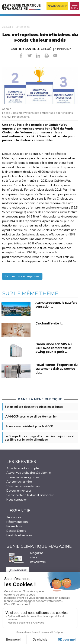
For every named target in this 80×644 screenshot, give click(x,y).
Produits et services (19, 535)
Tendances (14, 517)
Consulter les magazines (23, 477)
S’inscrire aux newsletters (23, 486)
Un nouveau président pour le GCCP (29, 426)
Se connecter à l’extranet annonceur (30, 495)
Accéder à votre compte (23, 468)
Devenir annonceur (19, 491)
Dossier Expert (16, 531)
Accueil (7, 27)
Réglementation (17, 522)
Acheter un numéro (19, 482)
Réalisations (14, 526)
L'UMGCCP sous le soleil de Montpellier (31, 416)
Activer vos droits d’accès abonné (29, 473)
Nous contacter (17, 499)
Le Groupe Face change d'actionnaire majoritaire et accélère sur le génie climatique (40, 438)
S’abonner (57, 6)
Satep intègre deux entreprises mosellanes (34, 407)
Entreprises (23, 27)
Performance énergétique (22, 276)
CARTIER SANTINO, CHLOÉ (31, 49)
